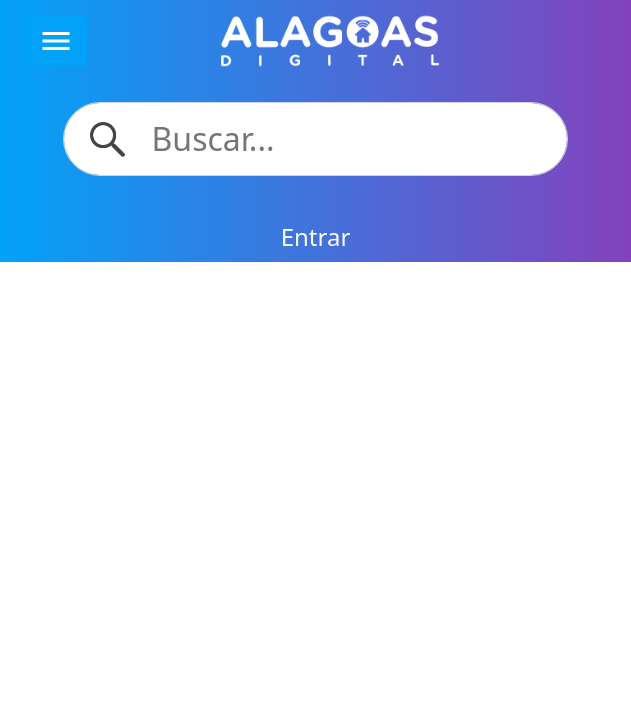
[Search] (347, 139)
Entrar (316, 236)
